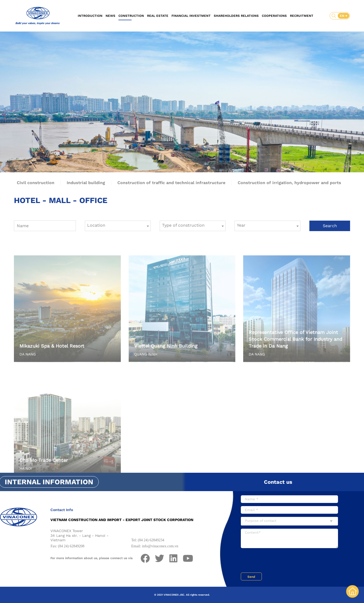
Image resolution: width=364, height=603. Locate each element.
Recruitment (302, 16)
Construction (131, 16)
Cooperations (274, 16)
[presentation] (281, 561)
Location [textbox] (96, 225)
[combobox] (118, 226)
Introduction (90, 16)
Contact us (278, 482)
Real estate (158, 16)
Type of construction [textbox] (183, 225)
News (110, 16)
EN (343, 16)
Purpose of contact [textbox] (261, 521)
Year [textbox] (241, 225)
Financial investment (191, 16)
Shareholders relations (236, 16)
